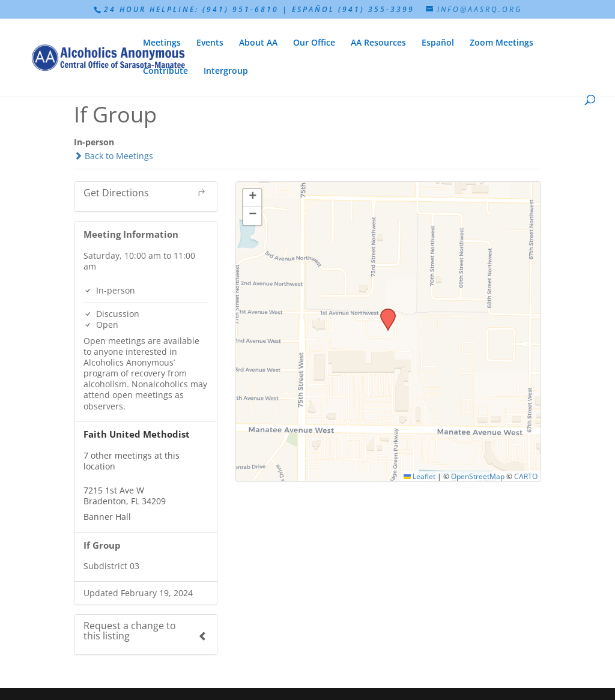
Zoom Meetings (501, 43)
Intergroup (226, 71)
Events (210, 43)
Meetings (162, 43)
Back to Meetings (114, 156)
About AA (258, 43)
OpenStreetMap (478, 476)
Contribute (165, 71)
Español (438, 43)
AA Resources (378, 43)
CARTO (526, 476)
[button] (384, 312)
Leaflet (420, 476)
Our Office (314, 43)
